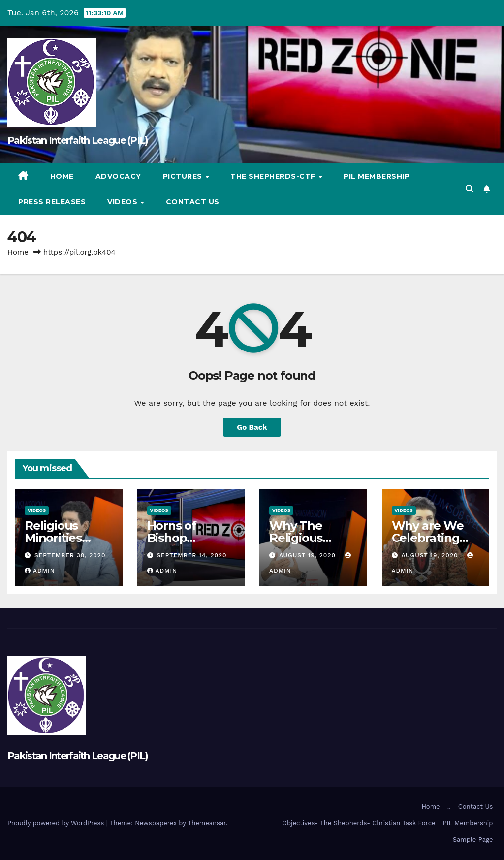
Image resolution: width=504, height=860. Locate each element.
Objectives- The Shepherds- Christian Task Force (359, 823)
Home (62, 176)
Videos (124, 202)
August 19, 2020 (309, 555)
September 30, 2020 (70, 555)
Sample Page (473, 840)
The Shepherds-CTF (274, 176)
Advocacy (118, 176)
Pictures (184, 176)
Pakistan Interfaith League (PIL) (78, 140)
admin (40, 571)
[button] (470, 189)
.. (449, 807)
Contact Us (193, 202)
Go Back (252, 427)
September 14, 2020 (191, 555)
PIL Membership (377, 176)
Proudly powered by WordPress (57, 823)
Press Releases (52, 202)
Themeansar (207, 823)
